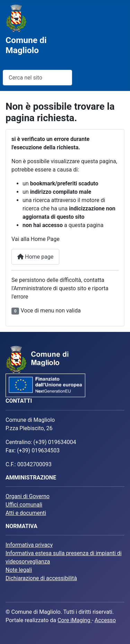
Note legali (19, 570)
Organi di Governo (28, 496)
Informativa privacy (29, 545)
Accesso (105, 620)
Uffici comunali (24, 505)
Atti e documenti (26, 513)
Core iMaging (75, 620)
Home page (35, 257)
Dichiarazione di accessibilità (41, 578)
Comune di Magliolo (26, 45)
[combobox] (37, 78)
